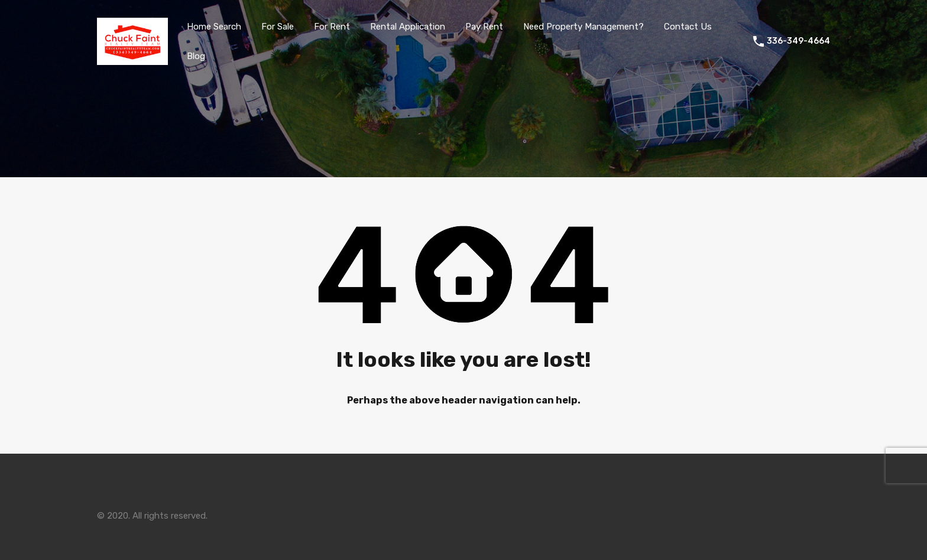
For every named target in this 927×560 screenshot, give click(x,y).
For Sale (278, 27)
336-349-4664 (798, 41)
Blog (196, 56)
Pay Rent (484, 27)
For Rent (332, 27)
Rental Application (408, 27)
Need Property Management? (584, 27)
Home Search (214, 27)
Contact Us (688, 27)
